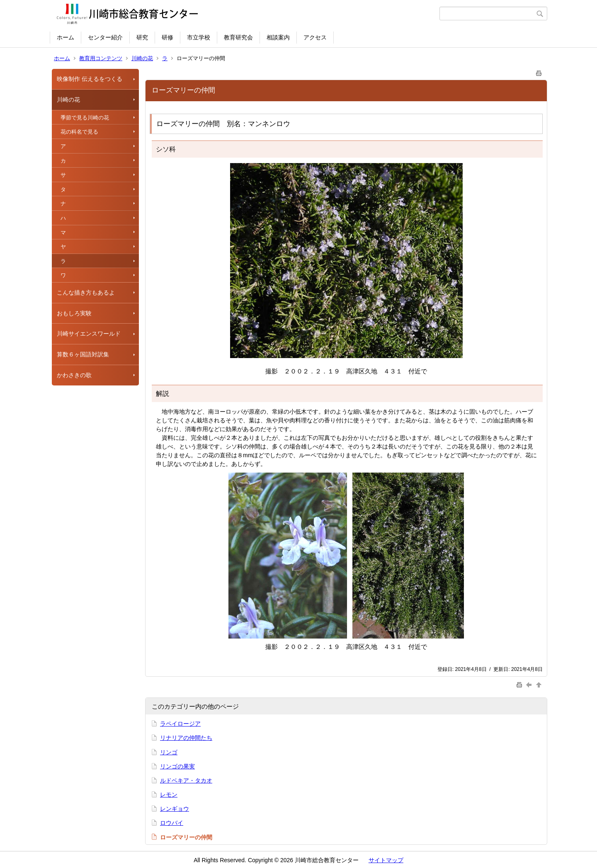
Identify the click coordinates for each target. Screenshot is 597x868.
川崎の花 (142, 58)
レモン (169, 795)
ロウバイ (172, 823)
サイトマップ (386, 860)
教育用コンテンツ (101, 58)
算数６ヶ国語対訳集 (83, 354)
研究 (142, 37)
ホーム (66, 37)
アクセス (315, 37)
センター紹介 (105, 37)
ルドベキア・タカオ (186, 780)
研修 (167, 37)
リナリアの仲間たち (186, 738)
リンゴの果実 (177, 766)
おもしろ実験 (74, 313)
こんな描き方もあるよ (86, 293)
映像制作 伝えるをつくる (90, 79)
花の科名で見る (79, 132)
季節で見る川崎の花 (85, 118)
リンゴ (169, 752)
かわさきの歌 (74, 375)
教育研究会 (238, 37)
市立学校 (199, 37)
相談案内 (278, 37)
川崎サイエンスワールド (89, 334)
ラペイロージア (180, 724)
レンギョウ (175, 809)
